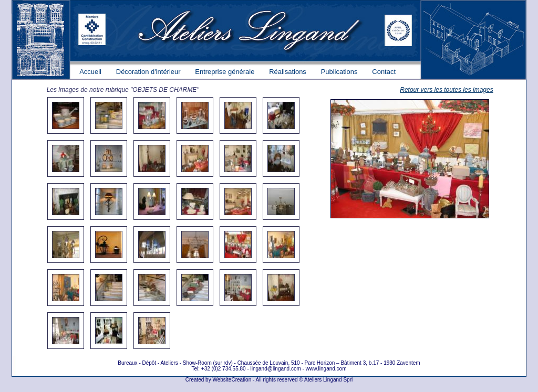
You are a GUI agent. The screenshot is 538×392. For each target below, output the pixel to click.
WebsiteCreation (232, 380)
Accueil (90, 72)
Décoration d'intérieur (148, 72)
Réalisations (288, 72)
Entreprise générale (225, 72)
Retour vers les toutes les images (446, 90)
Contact (384, 72)
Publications (339, 72)
